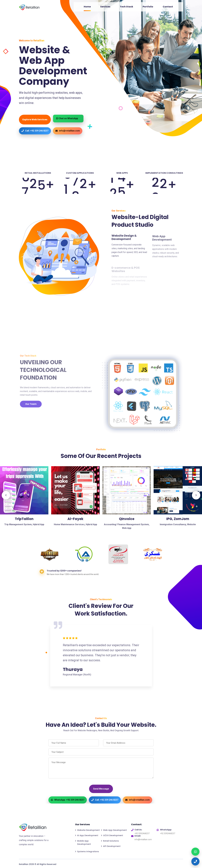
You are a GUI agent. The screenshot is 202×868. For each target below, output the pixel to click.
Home (87, 7)
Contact (168, 7)
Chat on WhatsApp (67, 118)
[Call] (195, 861)
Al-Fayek (75, 519)
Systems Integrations (88, 851)
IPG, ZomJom (178, 519)
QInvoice (127, 519)
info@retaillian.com (68, 131)
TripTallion (24, 519)
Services (105, 7)
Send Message (101, 789)
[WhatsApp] (195, 852)
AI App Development (88, 835)
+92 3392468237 (142, 833)
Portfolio (148, 7)
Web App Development (115, 830)
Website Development (88, 830)
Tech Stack (126, 7)
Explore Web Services (35, 120)
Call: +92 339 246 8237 (35, 131)
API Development (112, 846)
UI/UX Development (113, 835)
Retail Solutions (111, 841)
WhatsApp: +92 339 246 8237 (68, 800)
